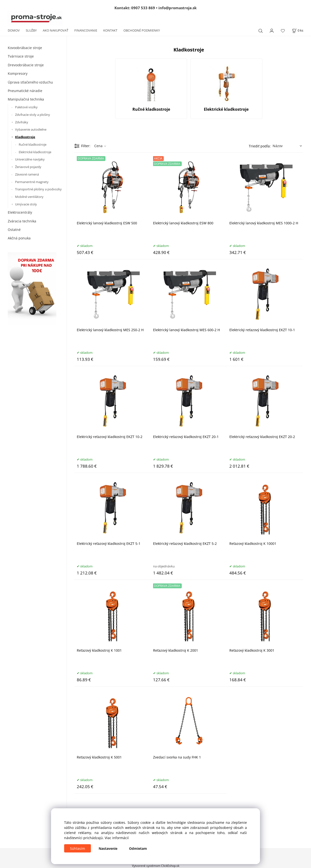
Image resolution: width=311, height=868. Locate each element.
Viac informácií (117, 838)
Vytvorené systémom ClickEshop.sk (156, 866)
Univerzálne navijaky (30, 159)
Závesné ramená (27, 174)
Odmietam (138, 848)
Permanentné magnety (32, 182)
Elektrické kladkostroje (35, 152)
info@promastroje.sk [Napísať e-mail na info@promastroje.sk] (177, 8)
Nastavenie (108, 848)
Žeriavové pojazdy (28, 167)
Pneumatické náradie (25, 91)
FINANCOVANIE (86, 30)
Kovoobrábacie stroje (25, 48)
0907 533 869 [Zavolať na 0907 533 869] (143, 8)
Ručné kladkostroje (33, 144)
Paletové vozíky (26, 107)
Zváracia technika (22, 221)
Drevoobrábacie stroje (26, 65)
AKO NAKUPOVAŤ (56, 30)
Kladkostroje (25, 137)
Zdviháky (22, 122)
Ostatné (14, 230)
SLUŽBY (31, 30)
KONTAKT (110, 30)
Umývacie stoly (26, 204)
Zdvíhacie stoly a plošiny (33, 115)
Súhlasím (78, 848)
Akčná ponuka (19, 238)
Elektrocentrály (20, 212)
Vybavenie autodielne (31, 129)
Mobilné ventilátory (29, 197)
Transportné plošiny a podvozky (38, 189)
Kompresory (18, 73)
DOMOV (14, 30)
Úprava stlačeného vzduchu (30, 82)
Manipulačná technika (26, 99)
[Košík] (298, 30)
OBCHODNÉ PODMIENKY (142, 30)
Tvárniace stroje (21, 56)
